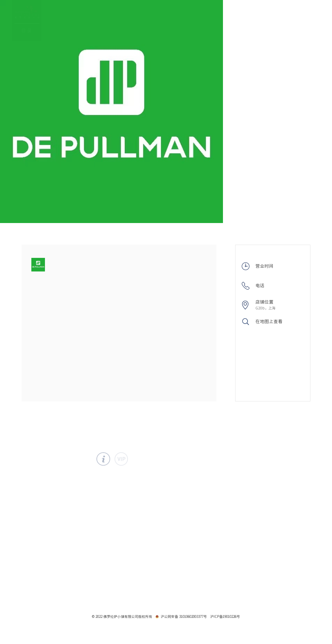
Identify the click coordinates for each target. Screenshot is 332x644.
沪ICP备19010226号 (225, 616)
